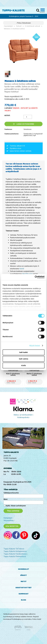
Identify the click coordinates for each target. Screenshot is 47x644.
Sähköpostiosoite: (11, 493)
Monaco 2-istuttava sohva (14, 29)
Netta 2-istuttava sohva (34, 374)
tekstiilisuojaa (27, 274)
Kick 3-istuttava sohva (13, 374)
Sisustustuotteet (24, 588)
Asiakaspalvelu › (23, 417)
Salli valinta (23, 359)
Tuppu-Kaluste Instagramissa (15, 551)
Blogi (23, 600)
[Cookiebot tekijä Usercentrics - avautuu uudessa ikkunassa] (35, 277)
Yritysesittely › (9, 520)
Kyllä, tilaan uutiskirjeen (16, 506)
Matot (24, 582)
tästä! (22, 269)
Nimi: (6, 499)
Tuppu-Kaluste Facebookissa (15, 554)
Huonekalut (8, 26)
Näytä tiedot (35, 346)
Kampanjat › (8, 518)
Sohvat (19, 26)
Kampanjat (24, 594)
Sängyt (23, 575)
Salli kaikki (23, 352)
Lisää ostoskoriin (24, 124)
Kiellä (23, 365)
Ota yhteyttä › (12, 526)
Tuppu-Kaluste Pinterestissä (15, 556)
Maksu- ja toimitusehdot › (23, 415)
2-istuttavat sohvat (32, 26)
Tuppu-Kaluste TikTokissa (14, 549)
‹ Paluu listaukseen (24, 23)
